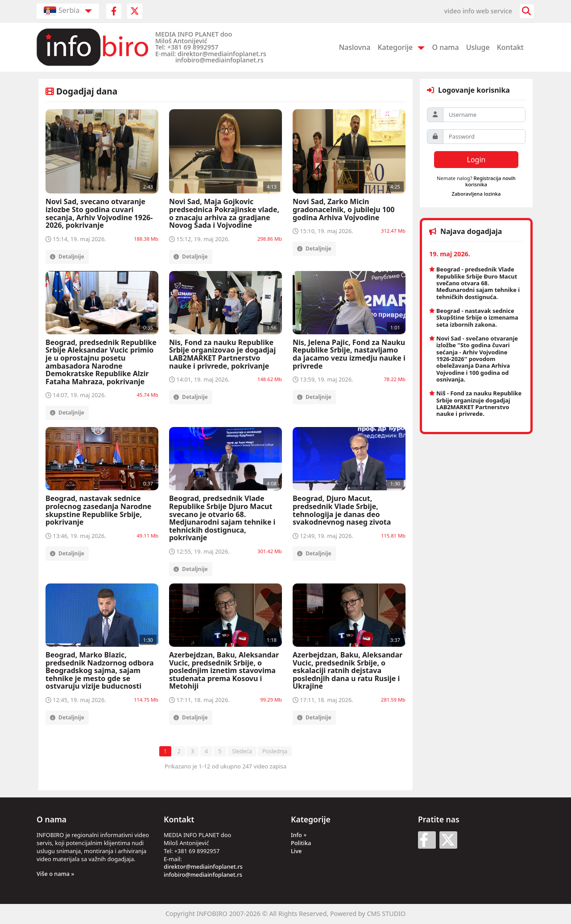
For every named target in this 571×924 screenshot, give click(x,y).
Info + (299, 835)
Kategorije (395, 47)
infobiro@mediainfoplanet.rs (203, 875)
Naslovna (355, 47)
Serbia (62, 11)
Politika (301, 843)
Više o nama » (55, 874)
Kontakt (510, 47)
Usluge (478, 47)
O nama (445, 47)
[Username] (484, 115)
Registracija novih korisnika (490, 181)
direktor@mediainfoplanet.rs (203, 867)
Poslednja (275, 751)
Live (296, 851)
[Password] (484, 137)
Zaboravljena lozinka (476, 194)
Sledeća (242, 751)
